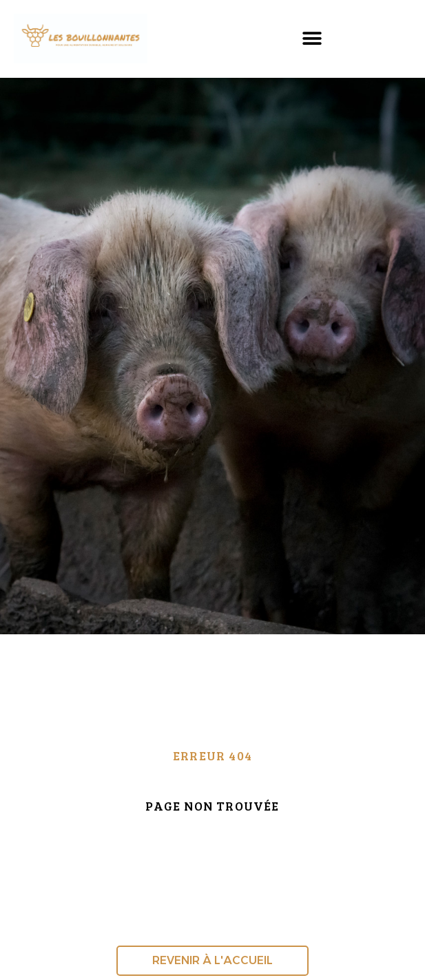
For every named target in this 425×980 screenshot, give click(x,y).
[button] (312, 39)
